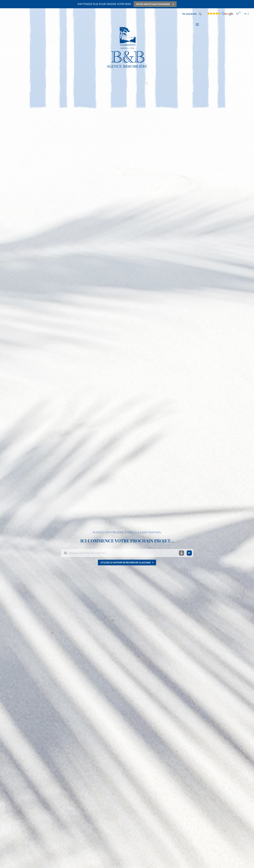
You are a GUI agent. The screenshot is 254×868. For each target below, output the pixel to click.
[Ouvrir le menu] (197, 25)
